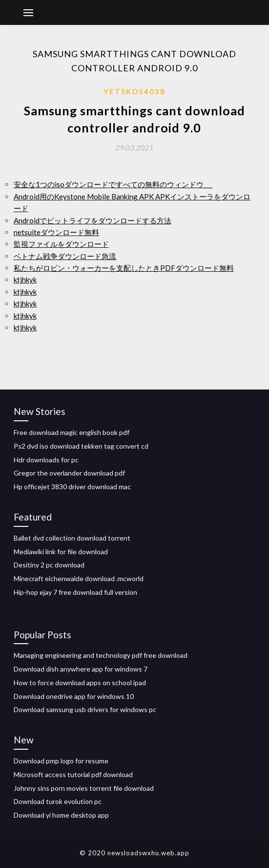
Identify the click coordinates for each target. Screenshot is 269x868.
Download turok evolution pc (58, 801)
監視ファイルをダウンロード (61, 244)
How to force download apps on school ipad (80, 683)
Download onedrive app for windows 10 (74, 696)
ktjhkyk (25, 280)
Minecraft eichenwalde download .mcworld (79, 578)
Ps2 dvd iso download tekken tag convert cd (81, 446)
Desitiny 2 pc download (49, 565)
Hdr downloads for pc (46, 460)
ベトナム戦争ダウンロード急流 (65, 256)
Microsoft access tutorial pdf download (73, 774)
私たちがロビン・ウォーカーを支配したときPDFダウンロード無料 (124, 268)
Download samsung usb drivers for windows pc (85, 709)
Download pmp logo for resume (61, 761)
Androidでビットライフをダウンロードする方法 (93, 220)
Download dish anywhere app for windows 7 (81, 669)
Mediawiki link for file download (61, 552)
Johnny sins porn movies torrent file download (84, 788)
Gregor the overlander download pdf (69, 473)
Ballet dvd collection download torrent (72, 538)
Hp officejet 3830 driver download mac (72, 487)
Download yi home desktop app (61, 815)
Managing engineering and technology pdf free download (101, 655)
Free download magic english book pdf (72, 432)
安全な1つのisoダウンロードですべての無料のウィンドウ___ (113, 184)
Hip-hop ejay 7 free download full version (75, 592)
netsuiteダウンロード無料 (56, 232)
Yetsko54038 (134, 91)
